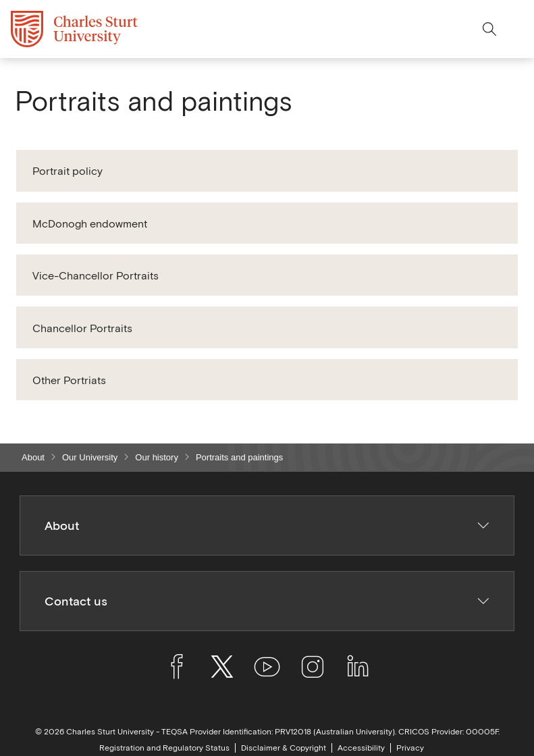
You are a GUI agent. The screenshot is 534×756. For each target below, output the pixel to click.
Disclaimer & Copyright (284, 748)
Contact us (267, 601)
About (33, 457)
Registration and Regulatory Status (164, 748)
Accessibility (361, 748)
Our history (157, 457)
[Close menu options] (518, 29)
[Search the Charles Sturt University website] (489, 29)
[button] (267, 171)
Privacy (410, 748)
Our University (90, 457)
